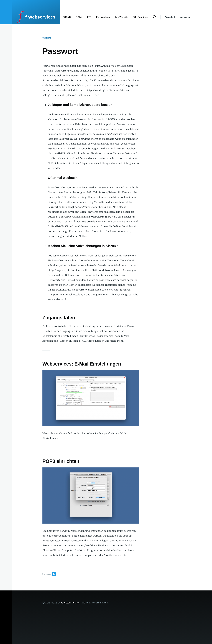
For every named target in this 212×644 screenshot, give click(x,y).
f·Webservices (40, 17)
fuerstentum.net (70, 603)
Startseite (47, 38)
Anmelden (185, 17)
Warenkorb (170, 17)
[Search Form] (154, 17)
